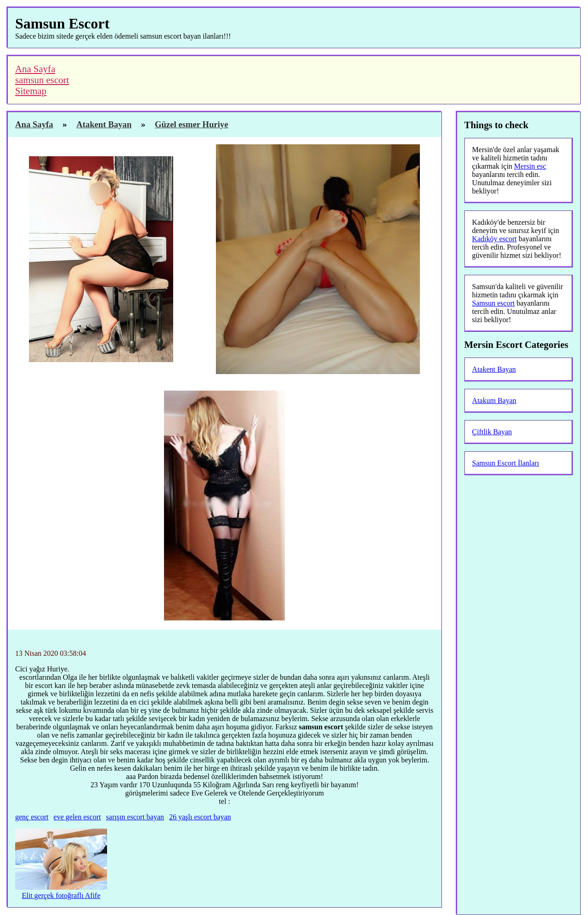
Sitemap (31, 91)
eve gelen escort (77, 817)
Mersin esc (530, 166)
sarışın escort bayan (135, 817)
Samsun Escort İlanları (506, 463)
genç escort (32, 817)
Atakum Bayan (494, 401)
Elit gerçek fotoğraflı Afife (61, 895)
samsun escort (42, 80)
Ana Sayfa (35, 69)
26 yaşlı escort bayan (200, 817)
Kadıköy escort (495, 239)
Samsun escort (494, 303)
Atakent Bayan (494, 369)
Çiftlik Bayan (492, 432)
